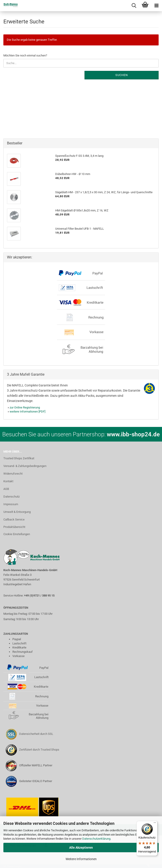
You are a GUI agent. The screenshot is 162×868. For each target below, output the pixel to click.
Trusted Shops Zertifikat (19, 458)
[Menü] (155, 824)
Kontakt (8, 481)
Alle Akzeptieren (81, 848)
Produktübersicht (14, 527)
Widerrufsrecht (13, 474)
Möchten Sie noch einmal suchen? (25, 55)
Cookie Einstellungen (17, 534)
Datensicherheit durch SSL (36, 734)
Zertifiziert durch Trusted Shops (39, 750)
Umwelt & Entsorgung (17, 512)
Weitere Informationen (81, 859)
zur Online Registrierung (25, 407)
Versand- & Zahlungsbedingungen (25, 466)
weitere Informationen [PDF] (27, 412)
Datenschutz (11, 497)
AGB (6, 489)
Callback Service (14, 519)
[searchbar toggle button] (134, 6)
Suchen (122, 75)
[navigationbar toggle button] (156, 6)
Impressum (11, 504)
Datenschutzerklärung (96, 839)
